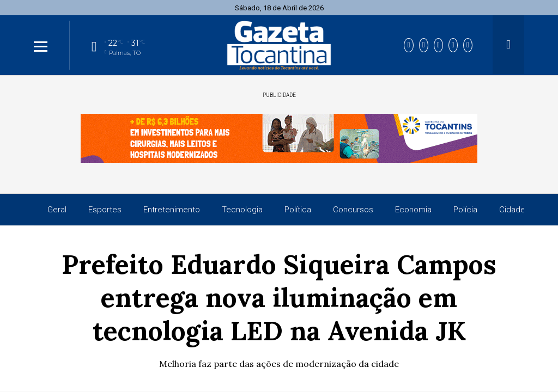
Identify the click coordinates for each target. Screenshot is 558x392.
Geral (57, 210)
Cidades (514, 210)
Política (298, 210)
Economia (413, 210)
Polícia (465, 210)
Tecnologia (242, 210)
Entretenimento (172, 210)
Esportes (105, 210)
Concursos (353, 210)
